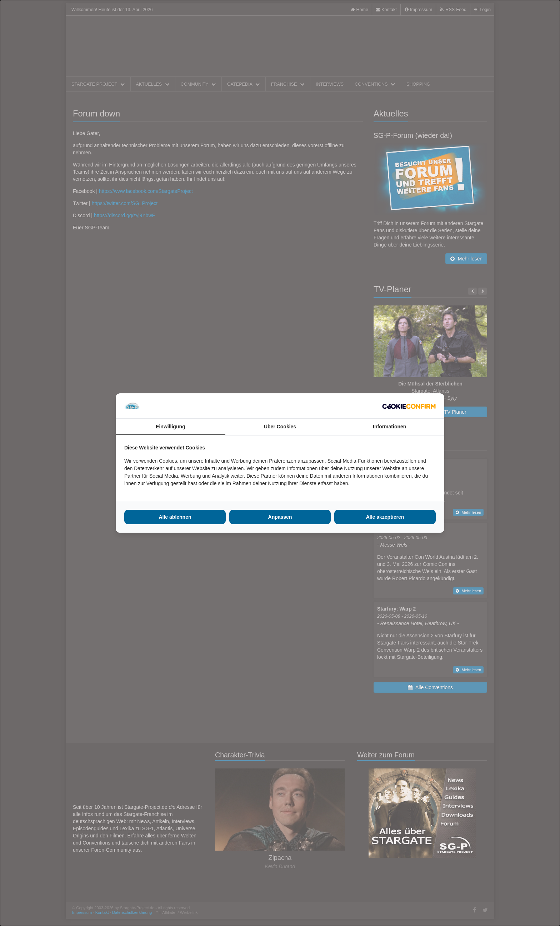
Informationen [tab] (389, 427)
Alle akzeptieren (385, 517)
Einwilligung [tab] (170, 427)
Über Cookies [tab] (280, 427)
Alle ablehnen (175, 517)
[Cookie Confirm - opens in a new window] (409, 406)
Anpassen (280, 517)
